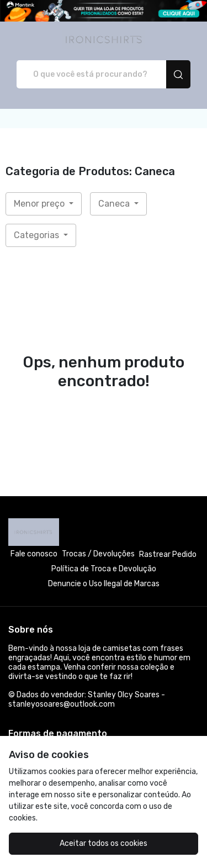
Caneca (115, 204)
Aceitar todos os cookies (104, 843)
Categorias (38, 235)
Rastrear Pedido (168, 554)
